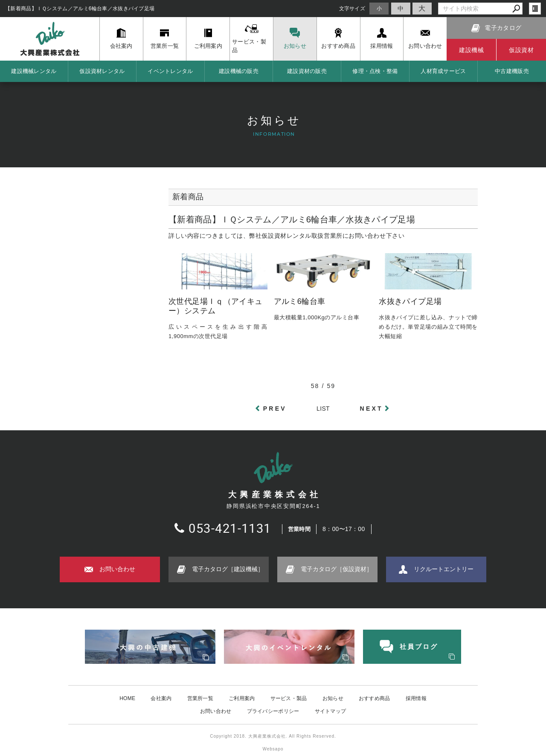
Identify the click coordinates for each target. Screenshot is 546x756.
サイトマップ (331, 711)
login (535, 9)
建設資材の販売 (307, 71)
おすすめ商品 (375, 698)
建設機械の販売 (239, 71)
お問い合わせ (216, 711)
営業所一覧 (200, 698)
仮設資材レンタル (102, 71)
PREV (275, 409)
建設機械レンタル (34, 71)
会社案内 (161, 698)
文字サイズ (352, 8)
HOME (127, 698)
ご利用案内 (242, 698)
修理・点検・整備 (375, 71)
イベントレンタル (170, 71)
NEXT (372, 409)
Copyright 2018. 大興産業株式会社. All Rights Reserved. (273, 736)
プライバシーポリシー (273, 711)
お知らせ (333, 698)
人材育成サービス (443, 71)
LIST (323, 409)
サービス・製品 (289, 698)
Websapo (273, 749)
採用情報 (416, 698)
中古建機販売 (512, 71)
